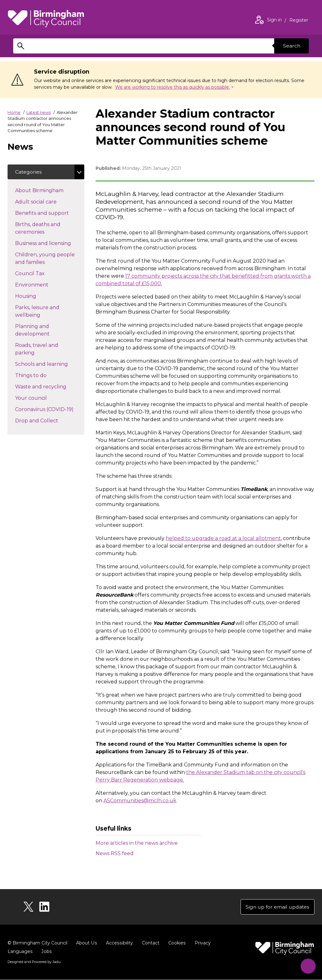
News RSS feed (115, 853)
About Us (86, 943)
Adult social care (47, 202)
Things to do (42, 375)
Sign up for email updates (277, 907)
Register (299, 21)
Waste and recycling (50, 387)
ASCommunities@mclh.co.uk (140, 801)
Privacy (201, 943)
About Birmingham (50, 190)
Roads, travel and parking (37, 349)
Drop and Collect (48, 420)
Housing (37, 296)
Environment (43, 285)
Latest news (39, 112)
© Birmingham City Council (37, 943)
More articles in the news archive (137, 843)
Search (291, 46)
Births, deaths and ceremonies (41, 228)
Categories (28, 172)
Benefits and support (50, 213)
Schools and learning (50, 364)
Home (14, 112)
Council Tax (41, 273)
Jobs (46, 952)
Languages (20, 952)
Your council (42, 398)
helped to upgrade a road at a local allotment (223, 538)
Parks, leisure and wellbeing (39, 312)
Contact (149, 943)
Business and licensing (50, 243)
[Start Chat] (307, 965)
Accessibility (119, 943)
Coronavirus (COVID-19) (50, 409)
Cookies (176, 943)
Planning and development (44, 330)
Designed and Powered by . (34, 962)
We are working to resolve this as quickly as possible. (172, 87)
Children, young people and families (45, 259)
